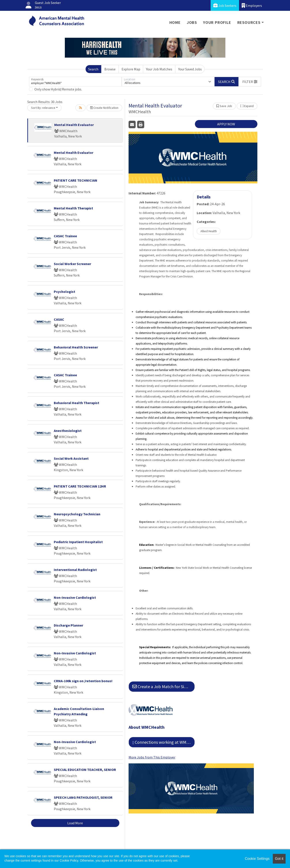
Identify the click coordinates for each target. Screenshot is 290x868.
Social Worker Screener (72, 264)
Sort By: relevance (43, 108)
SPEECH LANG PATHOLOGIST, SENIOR (83, 797)
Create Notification (104, 108)
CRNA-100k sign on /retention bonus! (83, 681)
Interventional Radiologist (75, 570)
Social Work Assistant (71, 458)
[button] (250, 82)
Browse (110, 69)
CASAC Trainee (65, 236)
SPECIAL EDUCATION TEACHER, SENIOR (85, 770)
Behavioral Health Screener (76, 347)
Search (93, 69)
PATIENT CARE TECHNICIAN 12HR (80, 486)
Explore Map (131, 69)
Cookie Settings (257, 859)
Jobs (192, 22)
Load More (75, 823)
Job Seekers (225, 5)
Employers (252, 5)
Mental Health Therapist (73, 208)
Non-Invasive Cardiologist (75, 597)
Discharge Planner (68, 625)
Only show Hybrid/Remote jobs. (58, 89)
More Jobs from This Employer (152, 757)
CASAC (59, 319)
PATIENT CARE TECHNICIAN (76, 180)
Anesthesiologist (68, 431)
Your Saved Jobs (190, 69)
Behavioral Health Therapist (77, 403)
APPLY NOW (226, 124)
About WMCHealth (147, 727)
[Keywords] (75, 82)
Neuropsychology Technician (77, 514)
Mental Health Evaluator (74, 125)
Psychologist (65, 292)
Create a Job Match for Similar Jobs (164, 686)
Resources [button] (249, 22)
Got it (279, 859)
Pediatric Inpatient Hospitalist (78, 542)
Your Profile (217, 22)
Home (175, 22)
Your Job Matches (159, 69)
